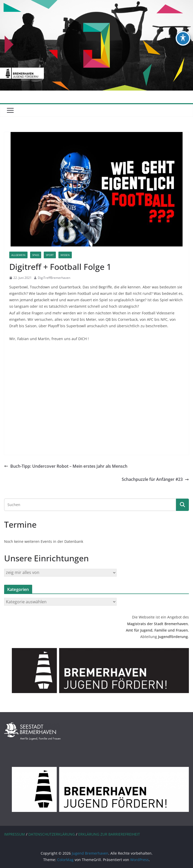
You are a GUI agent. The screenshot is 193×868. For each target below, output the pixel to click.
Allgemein (18, 255)
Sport (50, 255)
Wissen (65, 255)
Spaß (36, 255)
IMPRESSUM (15, 834)
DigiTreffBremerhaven (54, 278)
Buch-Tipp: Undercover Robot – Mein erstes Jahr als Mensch (66, 466)
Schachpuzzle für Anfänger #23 (155, 479)
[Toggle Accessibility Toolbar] (183, 38)
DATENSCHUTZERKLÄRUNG (52, 834)
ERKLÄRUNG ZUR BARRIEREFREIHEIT (109, 834)
